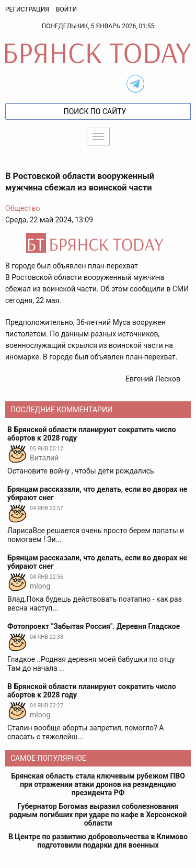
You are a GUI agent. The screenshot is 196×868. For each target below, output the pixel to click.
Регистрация (27, 9)
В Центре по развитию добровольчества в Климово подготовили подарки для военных (98, 841)
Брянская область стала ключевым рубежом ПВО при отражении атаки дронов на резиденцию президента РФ (98, 784)
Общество (22, 208)
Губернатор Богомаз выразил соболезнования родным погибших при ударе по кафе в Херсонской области (98, 815)
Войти (66, 9)
